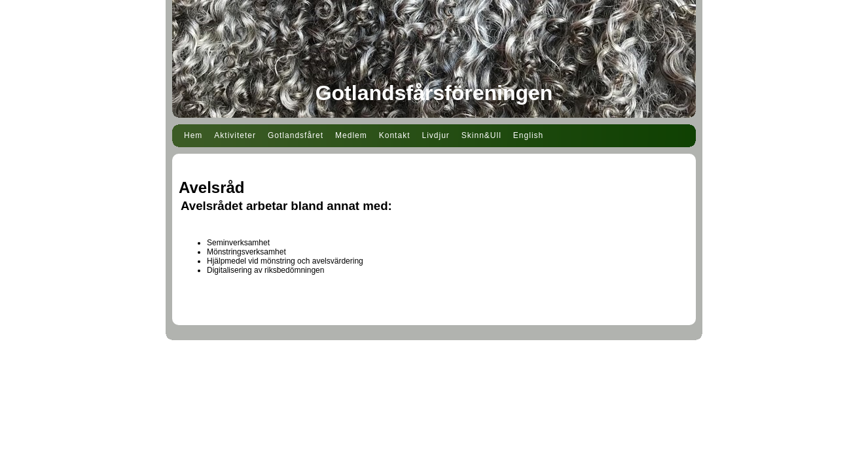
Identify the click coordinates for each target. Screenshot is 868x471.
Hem (193, 135)
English (528, 135)
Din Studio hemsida (434, 360)
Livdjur (435, 135)
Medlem (351, 135)
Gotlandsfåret (296, 135)
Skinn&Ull (481, 135)
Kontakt (395, 135)
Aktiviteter (235, 135)
